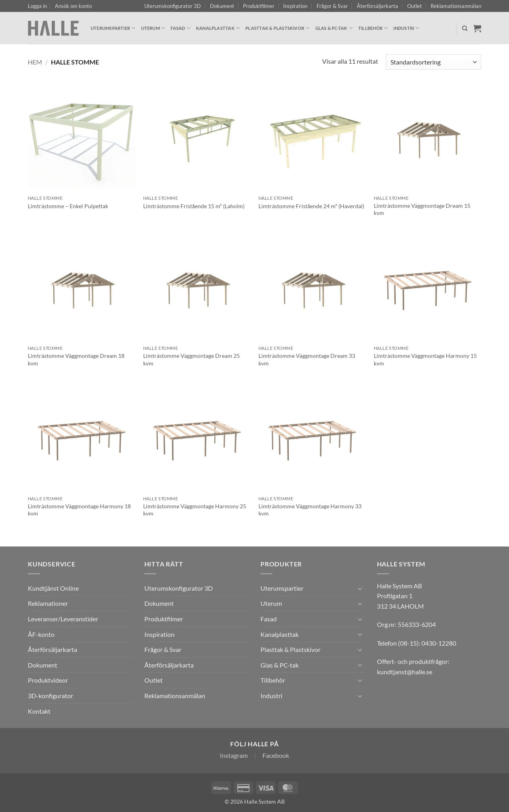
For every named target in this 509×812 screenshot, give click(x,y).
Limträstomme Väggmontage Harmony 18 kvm (79, 510)
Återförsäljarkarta (377, 6)
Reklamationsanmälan (456, 6)
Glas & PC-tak (334, 28)
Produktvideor (48, 680)
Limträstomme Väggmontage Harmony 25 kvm (195, 510)
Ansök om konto (73, 6)
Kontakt (39, 711)
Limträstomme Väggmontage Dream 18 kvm (76, 359)
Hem (35, 62)
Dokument (222, 6)
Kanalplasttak (218, 28)
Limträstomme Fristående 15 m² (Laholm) (194, 206)
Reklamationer (48, 603)
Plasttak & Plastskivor (277, 28)
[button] (37, 6)
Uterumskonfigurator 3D (173, 6)
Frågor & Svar (332, 6)
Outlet (415, 6)
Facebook (276, 755)
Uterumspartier (113, 28)
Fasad (181, 28)
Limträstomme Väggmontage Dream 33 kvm (307, 359)
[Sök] (465, 28)
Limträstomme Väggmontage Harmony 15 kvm (425, 359)
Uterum (153, 28)
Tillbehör (373, 28)
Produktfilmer (259, 6)
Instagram (234, 755)
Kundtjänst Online (53, 588)
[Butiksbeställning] (433, 62)
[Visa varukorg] (477, 28)
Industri (406, 28)
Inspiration (295, 6)
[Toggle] (360, 588)
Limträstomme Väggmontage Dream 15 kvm (422, 209)
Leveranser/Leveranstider (63, 619)
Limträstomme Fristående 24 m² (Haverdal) (311, 206)
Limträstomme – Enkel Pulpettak (68, 206)
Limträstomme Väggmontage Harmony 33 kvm (310, 510)
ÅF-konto (41, 634)
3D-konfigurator (51, 696)
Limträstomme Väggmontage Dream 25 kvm (191, 359)
